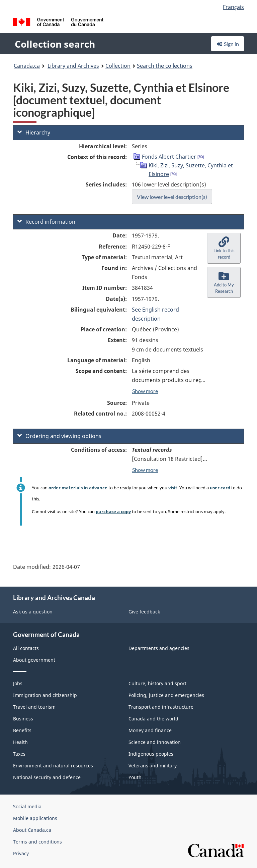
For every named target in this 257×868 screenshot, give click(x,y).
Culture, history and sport (157, 683)
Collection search (55, 44)
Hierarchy (34, 132)
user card (220, 488)
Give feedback (144, 612)
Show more (145, 391)
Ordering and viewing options (59, 436)
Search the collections (165, 66)
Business (23, 719)
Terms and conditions (37, 842)
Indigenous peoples (151, 754)
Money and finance (150, 730)
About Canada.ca (32, 830)
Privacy (21, 853)
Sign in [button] (228, 44)
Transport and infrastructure (161, 707)
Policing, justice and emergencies (166, 695)
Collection (118, 66)
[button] (224, 248)
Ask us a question (33, 612)
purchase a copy (113, 511)
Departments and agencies (159, 648)
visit (173, 488)
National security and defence (47, 777)
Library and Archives (73, 66)
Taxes (19, 754)
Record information (46, 222)
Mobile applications (35, 818)
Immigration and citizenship (45, 695)
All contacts (26, 648)
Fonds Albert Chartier (169, 157)
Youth (135, 777)
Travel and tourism (34, 707)
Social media (27, 806)
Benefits (22, 730)
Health (20, 742)
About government (34, 660)
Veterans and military (153, 766)
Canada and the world (153, 719)
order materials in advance (78, 488)
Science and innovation (155, 742)
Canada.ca (27, 66)
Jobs (18, 683)
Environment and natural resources (53, 766)
